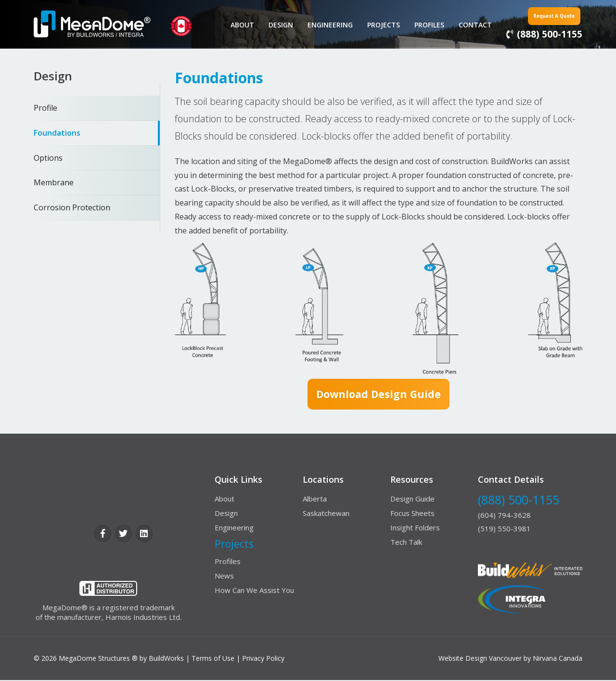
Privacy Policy (263, 659)
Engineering (326, 25)
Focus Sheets (412, 514)
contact (471, 25)
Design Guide (412, 500)
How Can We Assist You (254, 591)
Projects (380, 25)
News (224, 577)
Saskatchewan (326, 514)
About (238, 25)
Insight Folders (415, 528)
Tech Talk (406, 543)
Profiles (425, 25)
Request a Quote (542, 15)
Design (277, 25)
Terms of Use (213, 659)
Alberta (315, 500)
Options (48, 158)
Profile (45, 108)
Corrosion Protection (72, 207)
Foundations (57, 133)
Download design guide (378, 395)
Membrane (54, 182)
